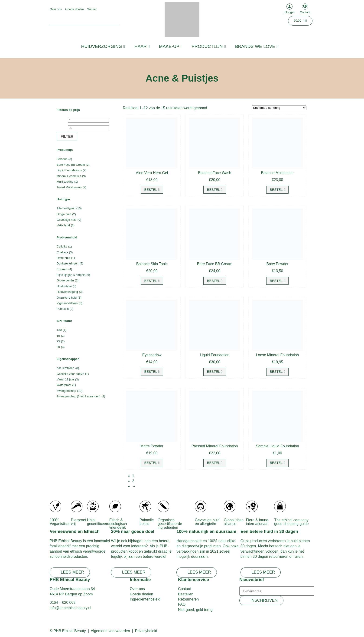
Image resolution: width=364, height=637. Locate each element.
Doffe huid (63, 258)
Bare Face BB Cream (71, 165)
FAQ (182, 604)
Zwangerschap (66, 391)
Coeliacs (62, 252)
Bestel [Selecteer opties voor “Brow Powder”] (276, 281)
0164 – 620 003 (63, 602)
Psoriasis (63, 309)
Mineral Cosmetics (69, 176)
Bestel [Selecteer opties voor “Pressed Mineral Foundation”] (213, 463)
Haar (142, 46)
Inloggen (289, 12)
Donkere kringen (68, 263)
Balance (62, 159)
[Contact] (305, 7)
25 (58, 341)
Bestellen (186, 594)
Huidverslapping (67, 292)
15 (58, 336)
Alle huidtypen (66, 208)
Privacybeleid (146, 631)
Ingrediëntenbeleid (145, 599)
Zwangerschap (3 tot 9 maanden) (79, 396)
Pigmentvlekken (67, 303)
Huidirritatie (64, 286)
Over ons (56, 9)
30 (58, 347)
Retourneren (188, 599)
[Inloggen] (289, 7)
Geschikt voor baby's (70, 374)
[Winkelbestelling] (279, 108)
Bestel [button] (151, 190)
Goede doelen (75, 9)
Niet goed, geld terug (195, 610)
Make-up (171, 46)
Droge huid (64, 214)
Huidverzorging (103, 46)
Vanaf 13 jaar (65, 379)
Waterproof (64, 385)
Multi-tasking (65, 182)
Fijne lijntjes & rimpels (71, 275)
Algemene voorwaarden (110, 631)
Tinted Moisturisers (69, 187)
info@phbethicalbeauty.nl (70, 608)
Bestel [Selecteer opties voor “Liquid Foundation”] (213, 372)
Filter (67, 136)
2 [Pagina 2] (133, 481)
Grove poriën (65, 280)
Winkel (92, 9)
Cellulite (62, 246)
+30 (59, 330)
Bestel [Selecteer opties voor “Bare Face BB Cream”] (213, 281)
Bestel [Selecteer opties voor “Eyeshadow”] (151, 372)
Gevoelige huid (67, 220)
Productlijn (209, 46)
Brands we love (257, 46)
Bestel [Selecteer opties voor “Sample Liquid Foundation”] (276, 463)
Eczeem (62, 269)
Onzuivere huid (67, 298)
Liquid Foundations (69, 170)
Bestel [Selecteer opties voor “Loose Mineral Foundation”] (276, 372)
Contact (305, 12)
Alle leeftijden (65, 368)
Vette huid (63, 225)
